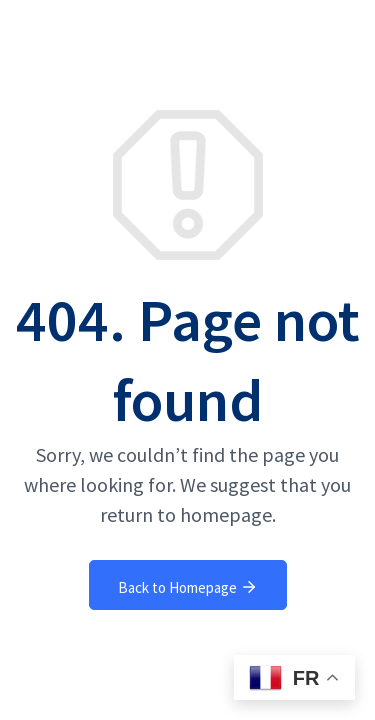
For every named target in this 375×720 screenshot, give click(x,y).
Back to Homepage (188, 587)
